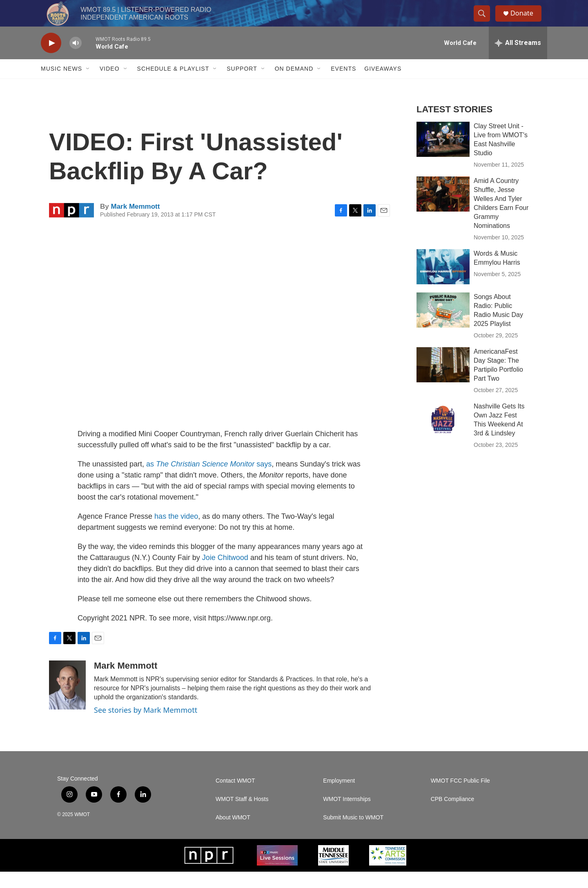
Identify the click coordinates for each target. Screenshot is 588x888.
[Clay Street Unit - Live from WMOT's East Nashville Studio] (443, 156)
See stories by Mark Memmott (146, 726)
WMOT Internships (347, 815)
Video (110, 85)
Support (242, 85)
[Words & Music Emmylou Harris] (443, 283)
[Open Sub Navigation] (88, 85)
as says (209, 480)
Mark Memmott (135, 223)
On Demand (294, 85)
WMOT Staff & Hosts (242, 815)
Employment (339, 797)
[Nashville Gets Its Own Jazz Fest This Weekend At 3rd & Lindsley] (443, 436)
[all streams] (518, 59)
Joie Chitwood (225, 574)
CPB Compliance (453, 815)
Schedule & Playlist (173, 85)
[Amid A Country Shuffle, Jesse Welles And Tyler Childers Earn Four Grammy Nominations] (443, 210)
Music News (61, 85)
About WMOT (233, 834)
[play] (51, 59)
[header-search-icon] (485, 22)
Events (343, 85)
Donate (526, 21)
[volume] (76, 59)
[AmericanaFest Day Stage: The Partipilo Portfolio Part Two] (443, 381)
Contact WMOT (235, 797)
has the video (176, 533)
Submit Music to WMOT (353, 834)
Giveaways (383, 85)
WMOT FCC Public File (460, 797)
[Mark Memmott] (67, 701)
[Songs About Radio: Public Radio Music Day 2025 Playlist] (443, 326)
